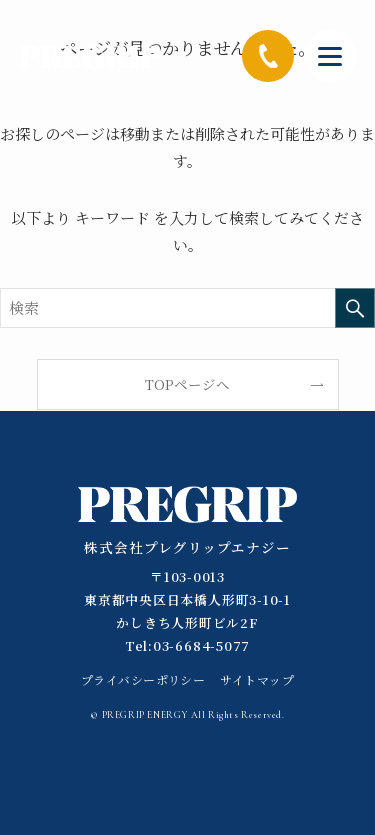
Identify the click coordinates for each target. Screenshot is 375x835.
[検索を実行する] (355, 308)
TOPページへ (187, 384)
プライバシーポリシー (143, 679)
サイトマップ (257, 679)
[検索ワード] (187, 308)
